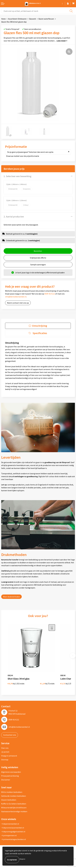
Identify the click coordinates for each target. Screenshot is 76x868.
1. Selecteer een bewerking (17, 176)
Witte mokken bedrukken (12, 792)
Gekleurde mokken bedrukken (14, 796)
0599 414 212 (50, 294)
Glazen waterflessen (46, 19)
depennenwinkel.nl (10, 824)
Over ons (5, 748)
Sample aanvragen (38, 265)
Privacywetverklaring (10, 776)
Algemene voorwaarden (11, 772)
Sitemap (5, 760)
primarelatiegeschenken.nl (14, 839)
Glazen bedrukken (9, 800)
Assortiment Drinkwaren (17, 19)
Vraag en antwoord (9, 756)
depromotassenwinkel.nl (13, 828)
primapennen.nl (9, 835)
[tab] (38, 326)
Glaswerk (32, 19)
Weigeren (22, 859)
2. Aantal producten (14, 217)
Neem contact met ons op (18, 303)
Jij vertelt (5, 752)
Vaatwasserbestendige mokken (14, 811)
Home (3, 19)
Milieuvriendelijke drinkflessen (14, 808)
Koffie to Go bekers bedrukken (14, 804)
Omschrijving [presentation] (40, 326)
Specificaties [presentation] (40, 333)
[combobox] (38, 11)
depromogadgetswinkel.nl (13, 832)
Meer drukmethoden (11, 597)
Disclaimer (6, 780)
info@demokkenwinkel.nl (16, 297)
